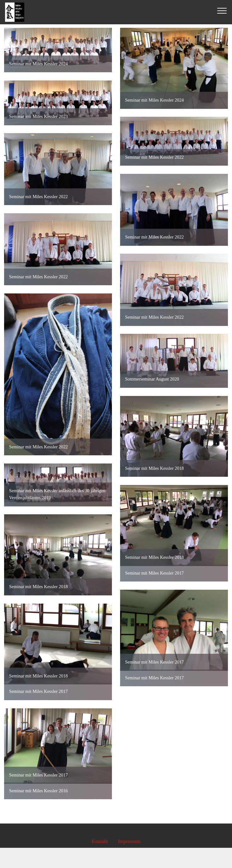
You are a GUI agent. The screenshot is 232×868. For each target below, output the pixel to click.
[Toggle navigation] (222, 10)
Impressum (129, 841)
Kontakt (100, 841)
